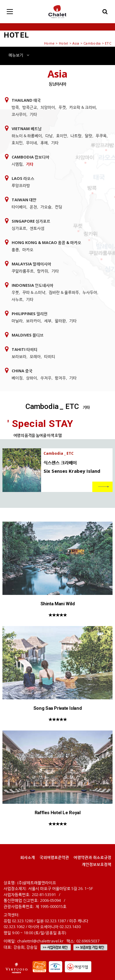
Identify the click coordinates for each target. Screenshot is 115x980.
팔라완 (60, 321)
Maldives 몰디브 (28, 335)
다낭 (49, 136)
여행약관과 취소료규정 (92, 857)
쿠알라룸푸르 (23, 271)
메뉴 (19, 55)
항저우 (60, 378)
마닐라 (17, 321)
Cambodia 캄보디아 (31, 157)
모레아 (35, 356)
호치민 (17, 143)
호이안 (62, 136)
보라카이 (33, 321)
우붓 (15, 292)
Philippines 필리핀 (30, 314)
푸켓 (62, 107)
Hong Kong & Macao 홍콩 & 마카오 (46, 242)
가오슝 (46, 207)
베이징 (17, 378)
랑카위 (43, 271)
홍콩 (15, 250)
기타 (33, 114)
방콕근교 (30, 107)
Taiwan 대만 (24, 200)
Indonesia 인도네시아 (33, 285)
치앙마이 (48, 107)
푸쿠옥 (101, 136)
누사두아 (90, 292)
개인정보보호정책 (97, 864)
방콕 (15, 107)
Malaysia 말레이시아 (31, 264)
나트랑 (76, 136)
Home (49, 43)
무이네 (32, 143)
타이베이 (19, 207)
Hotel (63, 43)
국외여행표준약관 (54, 857)
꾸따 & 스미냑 (34, 292)
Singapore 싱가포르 (31, 221)
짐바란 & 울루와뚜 (64, 292)
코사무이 (19, 114)
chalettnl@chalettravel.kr (40, 941)
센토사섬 (37, 228)
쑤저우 (46, 378)
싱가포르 (19, 228)
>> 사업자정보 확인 (55, 947)
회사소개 (28, 857)
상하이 (32, 378)
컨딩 (59, 207)
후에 (44, 143)
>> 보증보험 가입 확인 (90, 947)
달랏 (89, 136)
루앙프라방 (21, 185)
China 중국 (22, 371)
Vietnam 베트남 (27, 129)
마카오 (28, 250)
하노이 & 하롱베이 (27, 136)
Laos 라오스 (23, 178)
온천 (33, 207)
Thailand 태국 (26, 100)
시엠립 (17, 164)
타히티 (50, 356)
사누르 (17, 299)
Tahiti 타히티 (25, 349)
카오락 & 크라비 (83, 107)
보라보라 (19, 356)
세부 (48, 321)
